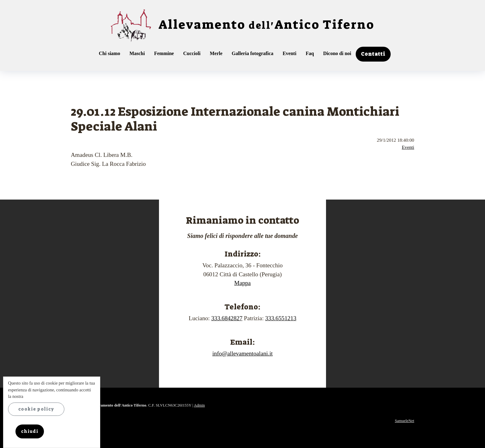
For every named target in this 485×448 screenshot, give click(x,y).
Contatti (373, 54)
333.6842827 (227, 318)
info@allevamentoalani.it (242, 353)
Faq (310, 53)
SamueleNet (404, 421)
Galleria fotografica (253, 53)
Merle (216, 53)
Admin (200, 405)
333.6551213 (281, 318)
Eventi (290, 53)
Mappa (242, 283)
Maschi (137, 53)
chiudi (30, 431)
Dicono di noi (337, 53)
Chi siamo (110, 53)
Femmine (164, 53)
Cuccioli (192, 53)
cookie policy (36, 409)
